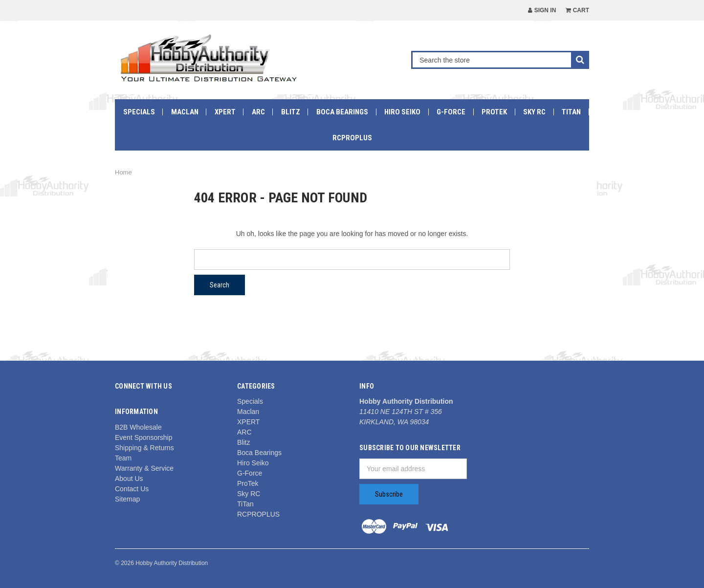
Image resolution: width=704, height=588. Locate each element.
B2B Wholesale (138, 427)
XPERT (225, 112)
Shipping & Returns (144, 448)
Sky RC (534, 112)
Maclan (185, 112)
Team (123, 458)
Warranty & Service (144, 468)
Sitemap (127, 499)
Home (123, 172)
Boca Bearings (342, 112)
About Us (129, 479)
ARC (258, 112)
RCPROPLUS (352, 138)
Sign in (542, 10)
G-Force (451, 112)
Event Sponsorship (144, 437)
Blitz (291, 112)
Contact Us (132, 489)
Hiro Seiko (402, 112)
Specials (139, 112)
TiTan (571, 112)
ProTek (494, 112)
